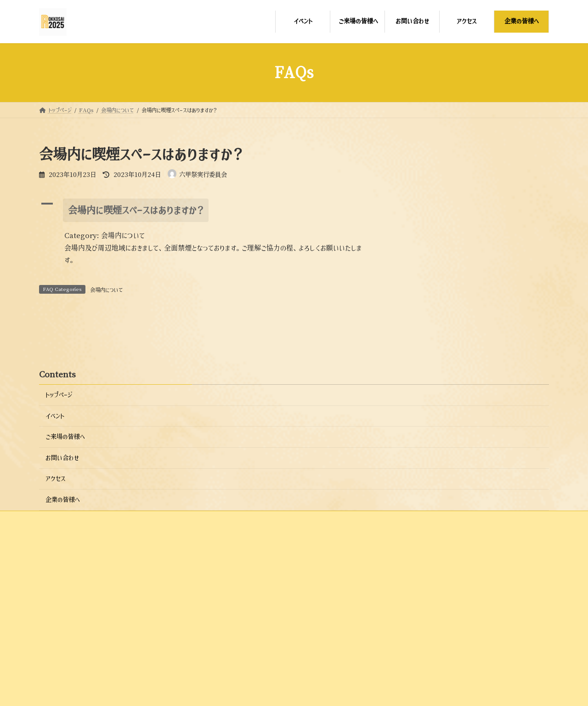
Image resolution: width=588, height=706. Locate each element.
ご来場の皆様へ (65, 499)
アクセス (56, 541)
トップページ (59, 457)
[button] (209, 210)
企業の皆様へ (63, 562)
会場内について (107, 290)
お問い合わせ (62, 520)
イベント (55, 478)
